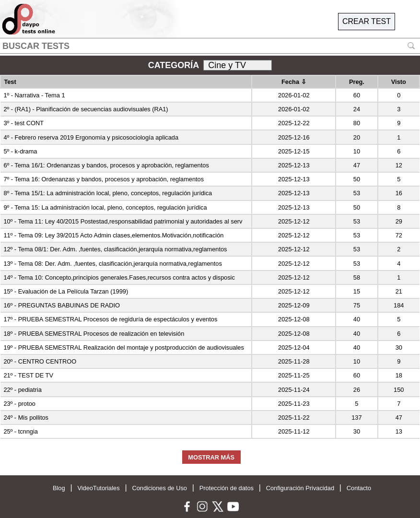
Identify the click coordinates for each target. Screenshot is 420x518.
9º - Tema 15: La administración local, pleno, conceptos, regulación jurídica (105, 207)
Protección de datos (227, 488)
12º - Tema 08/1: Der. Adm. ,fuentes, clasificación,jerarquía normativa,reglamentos (115, 249)
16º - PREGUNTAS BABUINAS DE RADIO (62, 305)
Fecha (294, 82)
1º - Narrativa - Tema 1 (34, 95)
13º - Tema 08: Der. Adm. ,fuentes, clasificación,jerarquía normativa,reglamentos (112, 264)
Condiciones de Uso (159, 488)
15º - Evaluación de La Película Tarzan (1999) (66, 291)
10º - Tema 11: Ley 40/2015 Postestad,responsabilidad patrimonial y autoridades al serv (123, 221)
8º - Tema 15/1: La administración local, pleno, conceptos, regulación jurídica (108, 193)
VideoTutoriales (98, 488)
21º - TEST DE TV (28, 375)
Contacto (359, 488)
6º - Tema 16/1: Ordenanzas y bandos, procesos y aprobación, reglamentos (106, 165)
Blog (59, 488)
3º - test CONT (23, 123)
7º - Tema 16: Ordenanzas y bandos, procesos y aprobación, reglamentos (104, 179)
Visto (399, 82)
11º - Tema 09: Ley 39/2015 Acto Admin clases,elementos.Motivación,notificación (113, 235)
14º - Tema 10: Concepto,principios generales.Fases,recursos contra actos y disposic (119, 277)
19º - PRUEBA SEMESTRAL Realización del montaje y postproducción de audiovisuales (123, 347)
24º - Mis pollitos (26, 418)
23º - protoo (19, 404)
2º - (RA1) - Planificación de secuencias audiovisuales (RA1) (86, 109)
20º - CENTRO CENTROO (40, 361)
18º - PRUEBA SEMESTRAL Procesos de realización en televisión (94, 334)
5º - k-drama (20, 151)
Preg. (357, 82)
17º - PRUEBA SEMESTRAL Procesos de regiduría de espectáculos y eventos (110, 319)
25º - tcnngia (21, 431)
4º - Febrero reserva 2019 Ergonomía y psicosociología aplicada (91, 137)
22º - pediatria (22, 390)
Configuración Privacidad (300, 488)
